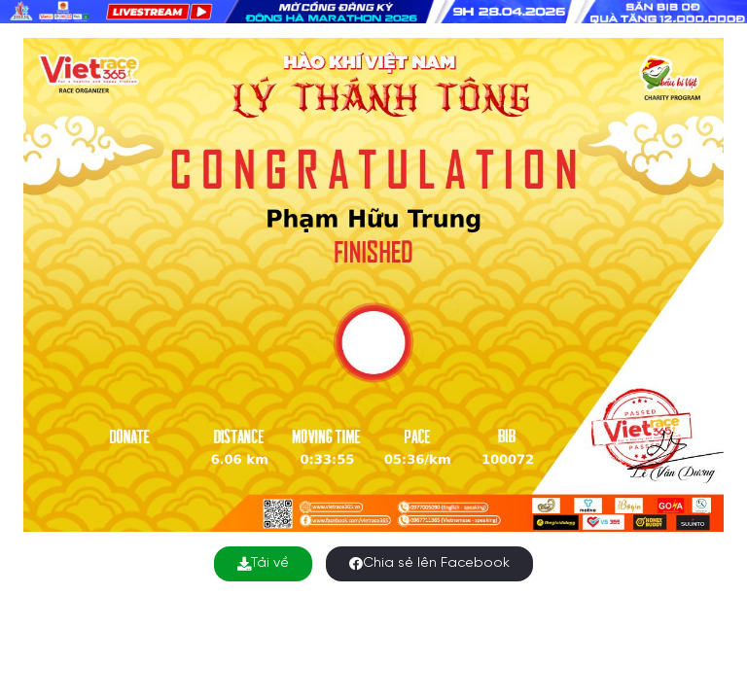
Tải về (263, 563)
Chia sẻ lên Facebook (429, 563)
